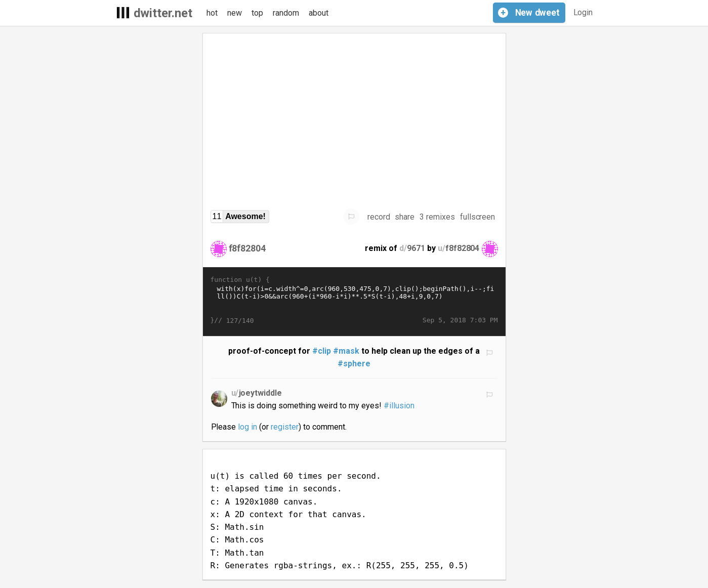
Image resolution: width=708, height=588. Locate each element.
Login (583, 12)
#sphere (354, 364)
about (319, 13)
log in (247, 427)
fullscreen (478, 217)
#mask (346, 351)
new (235, 13)
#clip (322, 351)
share (405, 217)
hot (212, 13)
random (286, 13)
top (257, 13)
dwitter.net (163, 13)
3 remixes (437, 217)
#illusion (399, 406)
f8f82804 (247, 248)
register (285, 427)
